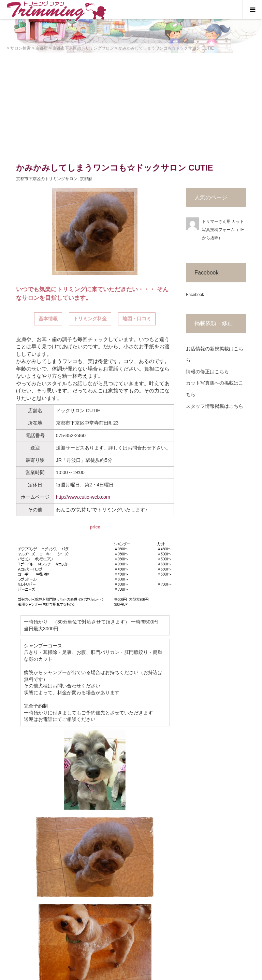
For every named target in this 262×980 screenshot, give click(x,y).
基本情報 (48, 319)
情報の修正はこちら (207, 372)
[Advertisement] (131, 105)
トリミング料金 (90, 319)
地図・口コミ (137, 319)
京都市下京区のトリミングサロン (47, 179)
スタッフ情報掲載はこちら (215, 406)
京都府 (86, 179)
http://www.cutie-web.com (83, 497)
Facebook (206, 273)
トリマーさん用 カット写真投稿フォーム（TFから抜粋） (223, 230)
